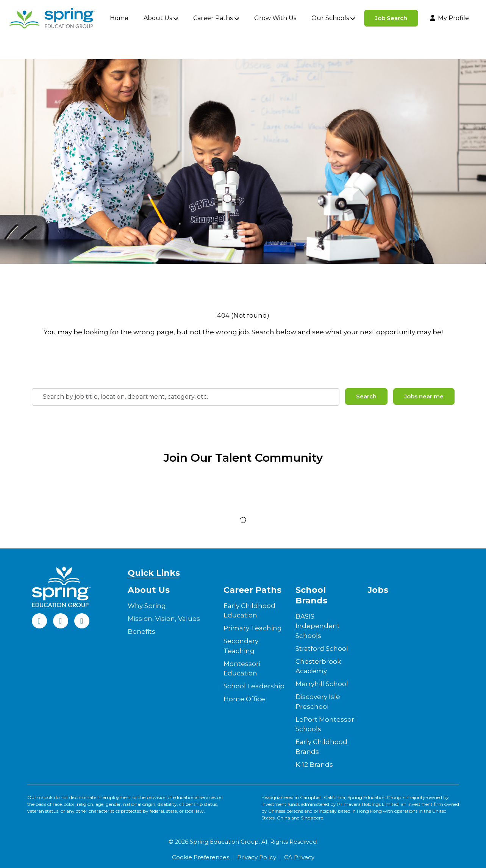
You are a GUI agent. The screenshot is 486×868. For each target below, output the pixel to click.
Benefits (141, 631)
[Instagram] (82, 621)
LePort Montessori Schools (326, 724)
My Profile (449, 18)
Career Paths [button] (213, 18)
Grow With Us (275, 18)
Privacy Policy (257, 857)
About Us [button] (158, 18)
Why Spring (147, 606)
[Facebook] (39, 621)
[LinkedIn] (61, 621)
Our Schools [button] (330, 18)
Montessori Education (242, 669)
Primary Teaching (253, 628)
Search (366, 396)
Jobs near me (424, 396)
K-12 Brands (314, 765)
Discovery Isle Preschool (318, 702)
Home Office (244, 699)
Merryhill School (322, 684)
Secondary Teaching (241, 646)
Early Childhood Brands (321, 747)
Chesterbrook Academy (318, 666)
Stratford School (322, 649)
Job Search (391, 18)
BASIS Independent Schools (318, 626)
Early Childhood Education (249, 611)
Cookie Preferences (201, 857)
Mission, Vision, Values (164, 619)
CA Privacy (299, 857)
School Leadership (254, 686)
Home (119, 18)
